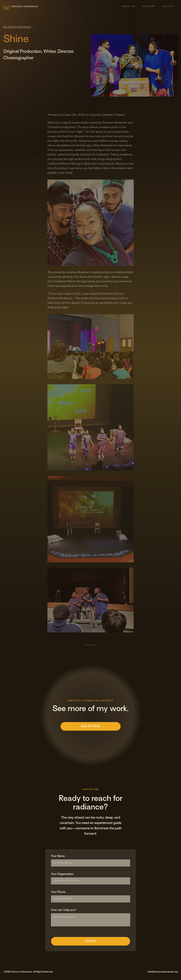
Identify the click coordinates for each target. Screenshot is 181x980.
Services (149, 7)
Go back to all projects (17, 27)
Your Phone (58, 892)
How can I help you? (64, 910)
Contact (168, 7)
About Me (129, 7)
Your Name (58, 856)
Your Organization (62, 874)
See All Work (90, 726)
